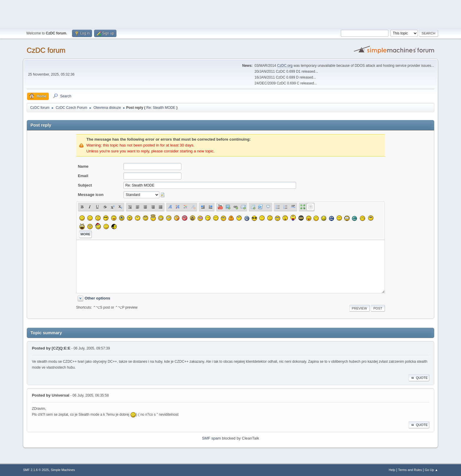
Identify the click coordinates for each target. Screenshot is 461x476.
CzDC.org (285, 66)
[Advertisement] (230, 13)
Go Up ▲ (431, 470)
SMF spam (211, 438)
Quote (419, 378)
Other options (97, 298)
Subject (85, 185)
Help (392, 470)
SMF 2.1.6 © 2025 (36, 470)
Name (83, 166)
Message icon (91, 195)
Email (83, 176)
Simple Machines (63, 470)
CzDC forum (46, 50)
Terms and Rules (410, 470)
